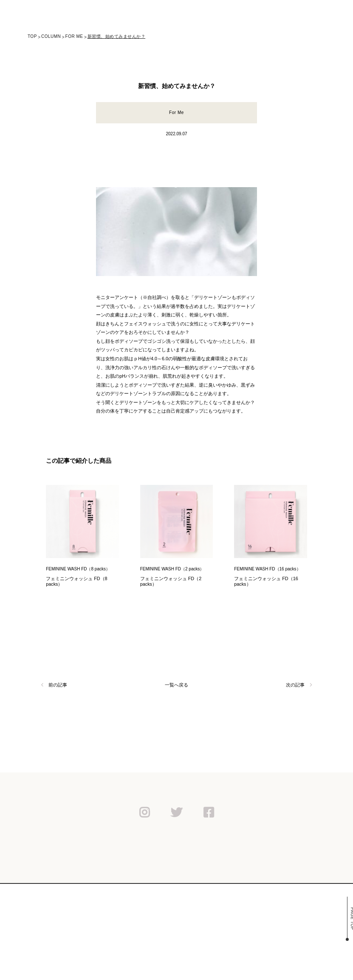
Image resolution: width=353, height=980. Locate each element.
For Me (74, 36)
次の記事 (299, 685)
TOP (32, 36)
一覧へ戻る (176, 685)
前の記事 (54, 685)
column (51, 36)
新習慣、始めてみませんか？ (117, 36)
